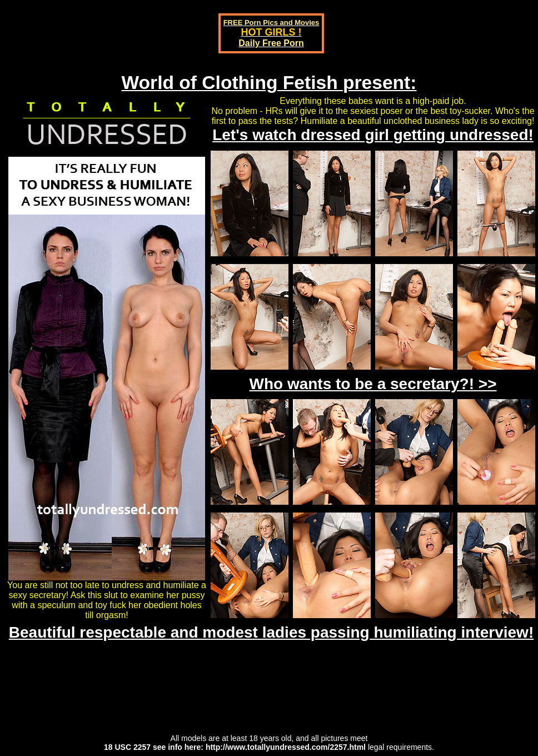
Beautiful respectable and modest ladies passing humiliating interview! (271, 632)
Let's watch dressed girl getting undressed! (373, 135)
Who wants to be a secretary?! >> (373, 384)
